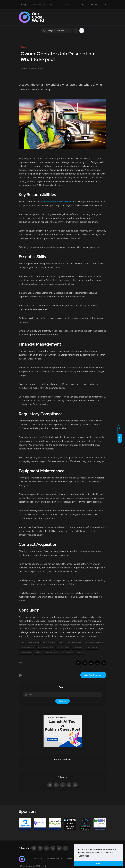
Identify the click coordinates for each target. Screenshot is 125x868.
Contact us (64, 5)
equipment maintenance (95, 642)
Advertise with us (38, 5)
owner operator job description (56, 202)
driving (61, 642)
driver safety (77, 648)
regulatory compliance (45, 648)
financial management (75, 642)
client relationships (63, 648)
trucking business (49, 642)
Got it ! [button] (99, 863)
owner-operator (34, 642)
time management (92, 648)
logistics (38, 653)
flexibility (80, 653)
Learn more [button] (84, 856)
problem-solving (26, 653)
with (23, 5)
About (52, 5)
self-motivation (68, 653)
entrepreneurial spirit (52, 653)
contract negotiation (27, 648)
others (22, 642)
